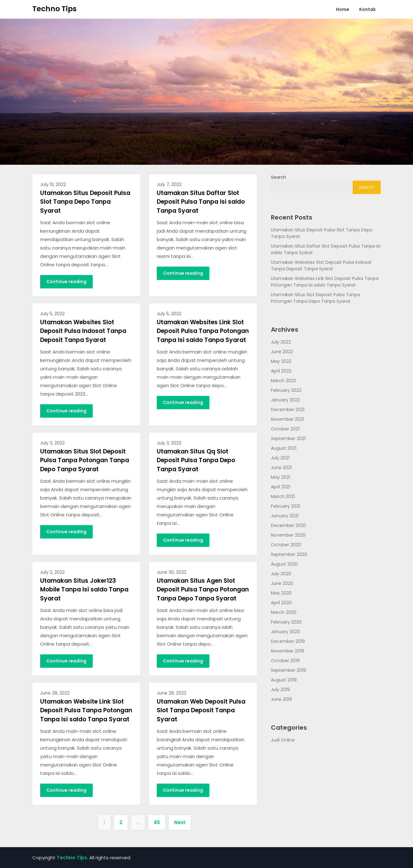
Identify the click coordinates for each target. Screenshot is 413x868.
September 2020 (289, 554)
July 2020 (281, 574)
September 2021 (288, 439)
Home (343, 9)
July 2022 (281, 342)
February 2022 (286, 390)
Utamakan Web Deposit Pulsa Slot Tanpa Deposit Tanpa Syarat (201, 710)
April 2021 (281, 487)
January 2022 (285, 400)
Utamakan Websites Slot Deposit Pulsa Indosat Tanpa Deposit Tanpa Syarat (83, 331)
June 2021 (281, 467)
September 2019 (288, 670)
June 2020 (282, 583)
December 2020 (288, 525)
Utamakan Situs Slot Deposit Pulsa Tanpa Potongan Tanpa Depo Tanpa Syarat (85, 460)
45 (157, 822)
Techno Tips (54, 9)
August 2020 (284, 564)
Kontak (367, 9)
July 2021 (280, 458)
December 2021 (288, 410)
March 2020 (284, 612)
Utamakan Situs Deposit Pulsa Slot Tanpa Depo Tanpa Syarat (85, 202)
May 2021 (281, 477)
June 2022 (282, 352)
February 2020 (286, 622)
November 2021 (287, 419)
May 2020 (281, 593)
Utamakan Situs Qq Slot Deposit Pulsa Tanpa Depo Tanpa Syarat (196, 460)
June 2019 (281, 699)
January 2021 (285, 516)
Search (278, 177)
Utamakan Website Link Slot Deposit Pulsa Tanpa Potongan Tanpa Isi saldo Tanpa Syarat (86, 710)
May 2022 (281, 361)
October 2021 (285, 429)
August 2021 (284, 448)
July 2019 (280, 690)
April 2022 (281, 371)
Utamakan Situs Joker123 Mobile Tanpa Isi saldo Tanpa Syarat (84, 590)
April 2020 (281, 603)
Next (180, 822)
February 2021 (285, 506)
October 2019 (285, 661)
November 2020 (288, 535)
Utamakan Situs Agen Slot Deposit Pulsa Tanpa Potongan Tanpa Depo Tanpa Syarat (203, 590)
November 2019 (288, 651)
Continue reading (66, 282)
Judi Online (283, 740)
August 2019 (284, 680)
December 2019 (288, 641)
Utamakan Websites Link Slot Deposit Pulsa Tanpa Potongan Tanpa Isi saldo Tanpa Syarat (203, 331)
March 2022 (283, 381)
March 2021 (283, 496)
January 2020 (285, 632)
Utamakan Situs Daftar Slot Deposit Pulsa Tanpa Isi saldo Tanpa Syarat (201, 202)
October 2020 (286, 545)
